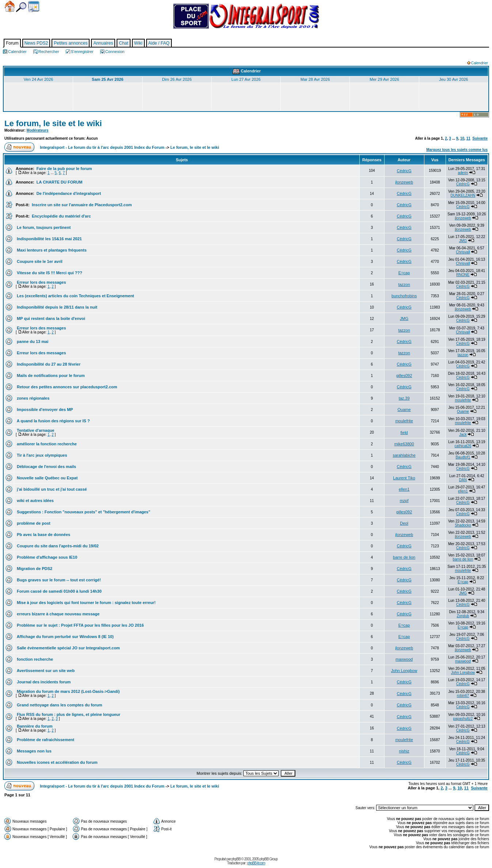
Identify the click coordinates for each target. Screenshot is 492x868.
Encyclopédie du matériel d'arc (61, 216)
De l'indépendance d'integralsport (68, 193)
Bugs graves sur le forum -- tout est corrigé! (58, 580)
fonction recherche (34, 659)
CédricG (404, 171)
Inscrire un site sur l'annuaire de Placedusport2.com (81, 205)
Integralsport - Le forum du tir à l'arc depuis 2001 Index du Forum (102, 147)
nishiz (404, 751)
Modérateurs (38, 130)
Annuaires (103, 43)
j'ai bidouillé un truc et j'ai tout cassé (51, 489)
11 (468, 138)
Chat (123, 43)
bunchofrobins (404, 296)
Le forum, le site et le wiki (53, 123)
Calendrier (34, 7)
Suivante (480, 138)
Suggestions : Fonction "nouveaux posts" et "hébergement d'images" (83, 512)
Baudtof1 (463, 457)
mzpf (404, 501)
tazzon (404, 284)
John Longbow (404, 671)
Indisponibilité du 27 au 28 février (48, 364)
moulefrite (463, 400)
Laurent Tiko (404, 478)
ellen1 (404, 489)
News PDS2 (36, 43)
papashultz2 (463, 719)
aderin (463, 173)
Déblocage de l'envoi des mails (46, 467)
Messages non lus (34, 751)
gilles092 (404, 375)
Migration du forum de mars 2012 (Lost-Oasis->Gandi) (68, 691)
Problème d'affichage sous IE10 (46, 557)
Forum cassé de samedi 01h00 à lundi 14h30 (59, 591)
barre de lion (404, 557)
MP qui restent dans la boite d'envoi (50, 318)
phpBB (236, 859)
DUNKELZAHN (463, 195)
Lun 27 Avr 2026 (246, 79)
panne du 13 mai (32, 341)
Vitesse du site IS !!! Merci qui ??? (49, 273)
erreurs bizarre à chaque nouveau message (58, 614)
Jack (463, 435)
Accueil (10, 6)
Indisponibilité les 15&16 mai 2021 (49, 239)
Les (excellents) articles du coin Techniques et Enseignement (75, 296)
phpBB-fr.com (256, 863)
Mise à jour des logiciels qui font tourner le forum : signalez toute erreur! (86, 603)
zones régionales (33, 398)
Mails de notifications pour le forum (50, 375)
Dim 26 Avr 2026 (177, 79)
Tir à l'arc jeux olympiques (41, 455)
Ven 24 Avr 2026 (39, 79)
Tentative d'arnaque (35, 430)
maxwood (404, 659)
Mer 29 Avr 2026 (384, 79)
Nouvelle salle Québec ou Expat (47, 478)
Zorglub (463, 616)
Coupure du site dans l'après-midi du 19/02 (57, 546)
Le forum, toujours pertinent (43, 227)
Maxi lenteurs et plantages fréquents (51, 250)
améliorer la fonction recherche (46, 444)
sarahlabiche (404, 455)
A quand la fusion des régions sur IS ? (53, 421)
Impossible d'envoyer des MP (44, 410)
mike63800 (404, 444)
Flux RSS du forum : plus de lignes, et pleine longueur (68, 714)
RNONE (463, 275)
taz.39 (404, 398)
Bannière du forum (34, 726)
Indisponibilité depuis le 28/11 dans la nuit (56, 307)
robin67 (463, 696)
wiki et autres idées (35, 501)
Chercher (21, 7)
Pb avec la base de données (43, 535)
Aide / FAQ (159, 43)
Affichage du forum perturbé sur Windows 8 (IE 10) (65, 637)
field (404, 433)
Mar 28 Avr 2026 (315, 79)
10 (462, 138)
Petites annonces (71, 43)
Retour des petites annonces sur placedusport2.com (67, 387)
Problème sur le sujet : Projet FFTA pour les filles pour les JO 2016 (80, 625)
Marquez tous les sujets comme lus (457, 150)
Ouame (404, 410)
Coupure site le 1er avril (39, 261)
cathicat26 (463, 446)
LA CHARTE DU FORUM (59, 182)
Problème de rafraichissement (45, 740)
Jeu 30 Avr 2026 (453, 79)
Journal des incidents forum (43, 682)
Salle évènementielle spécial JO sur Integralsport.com (68, 648)
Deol (404, 523)
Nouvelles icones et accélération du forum (57, 762)
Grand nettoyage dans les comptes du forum (59, 705)
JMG (463, 241)
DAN (463, 480)
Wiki (138, 43)
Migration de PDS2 (34, 569)
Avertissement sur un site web (45, 671)
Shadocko (463, 525)
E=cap (404, 273)
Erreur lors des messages (41, 282)
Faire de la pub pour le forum (64, 169)
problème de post (33, 523)
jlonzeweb (404, 182)
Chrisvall (463, 252)
